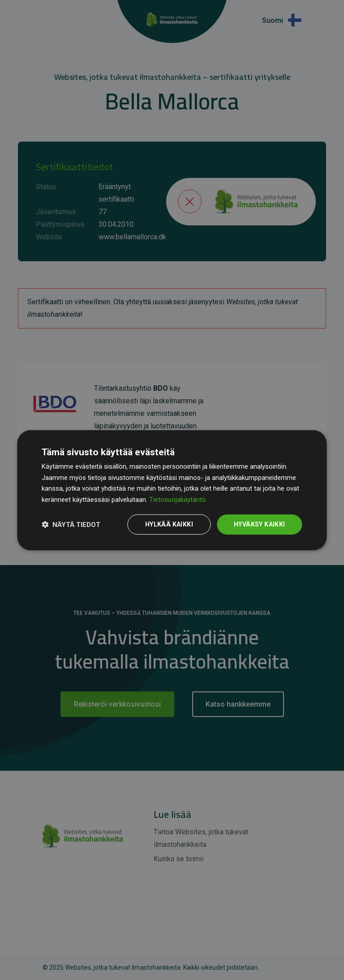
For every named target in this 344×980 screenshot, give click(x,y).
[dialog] (172, 490)
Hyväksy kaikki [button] (260, 524)
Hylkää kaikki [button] (169, 524)
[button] (71, 524)
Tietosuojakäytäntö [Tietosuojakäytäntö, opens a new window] (178, 500)
